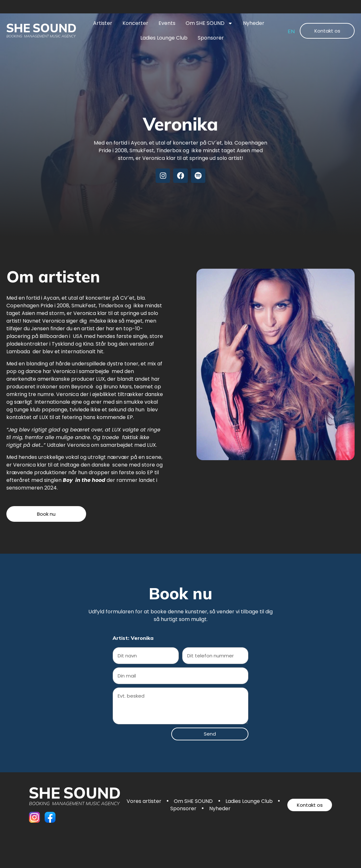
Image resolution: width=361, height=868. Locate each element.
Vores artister (174, 802)
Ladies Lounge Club (164, 38)
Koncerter (135, 23)
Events (167, 23)
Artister (103, 23)
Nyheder (254, 23)
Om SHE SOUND (209, 23)
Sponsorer (211, 38)
